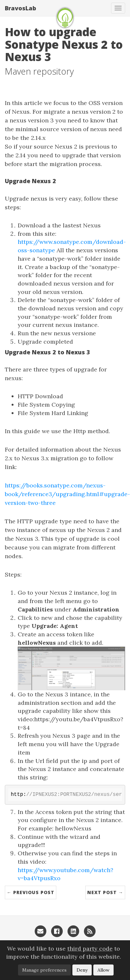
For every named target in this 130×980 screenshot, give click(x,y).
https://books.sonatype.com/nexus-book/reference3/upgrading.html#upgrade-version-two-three (67, 494)
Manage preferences (44, 970)
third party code (90, 949)
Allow (103, 970)
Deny (82, 970)
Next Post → (105, 892)
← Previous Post (31, 892)
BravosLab (20, 8)
